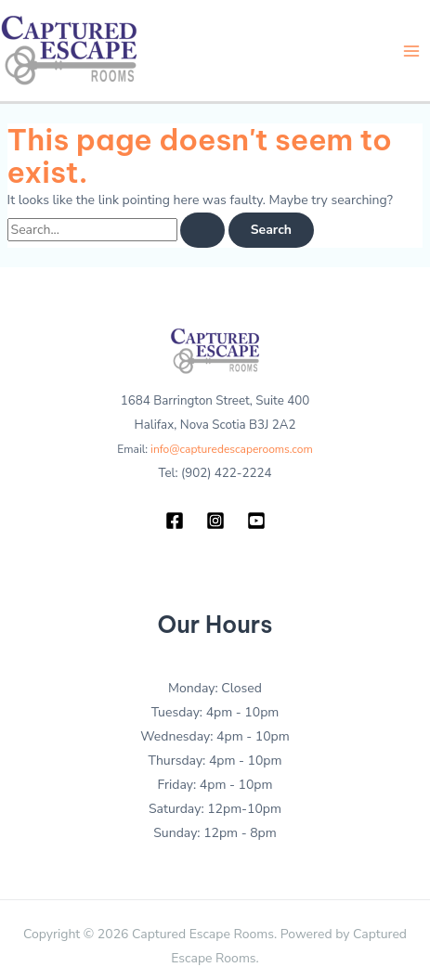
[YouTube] (256, 521)
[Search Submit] (202, 230)
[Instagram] (215, 521)
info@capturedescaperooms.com (232, 449)
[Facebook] (175, 521)
